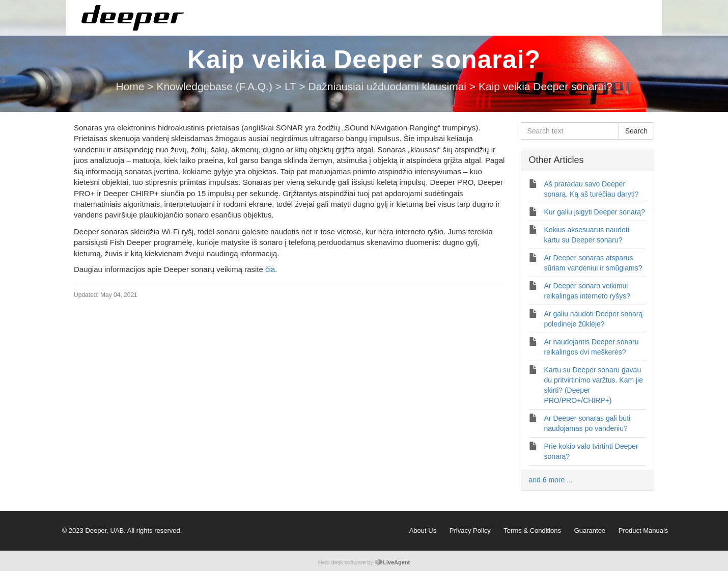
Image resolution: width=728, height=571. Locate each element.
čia (270, 269)
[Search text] (570, 131)
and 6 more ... (551, 480)
